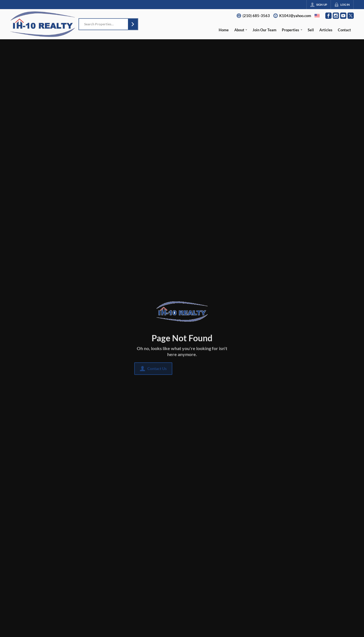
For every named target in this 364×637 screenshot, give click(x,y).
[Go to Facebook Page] (328, 16)
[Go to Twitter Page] (351, 16)
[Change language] (317, 16)
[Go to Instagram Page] (336, 16)
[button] (133, 24)
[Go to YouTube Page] (343, 16)
